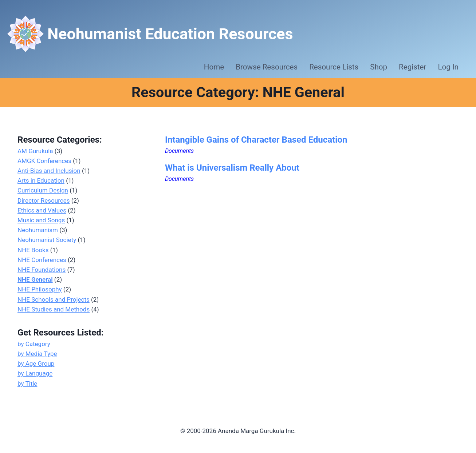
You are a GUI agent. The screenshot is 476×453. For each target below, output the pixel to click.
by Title (27, 384)
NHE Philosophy (40, 289)
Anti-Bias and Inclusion (49, 171)
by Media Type (37, 354)
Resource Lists (334, 67)
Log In (448, 67)
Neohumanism (38, 230)
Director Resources (44, 200)
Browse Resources (267, 67)
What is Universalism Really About (232, 168)
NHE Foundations (42, 270)
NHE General (35, 279)
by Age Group (36, 363)
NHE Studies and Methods (54, 309)
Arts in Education (41, 180)
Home (214, 67)
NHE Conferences (42, 260)
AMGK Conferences (44, 161)
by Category (34, 344)
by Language (35, 373)
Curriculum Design (43, 190)
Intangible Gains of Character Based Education (256, 140)
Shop (379, 67)
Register (412, 67)
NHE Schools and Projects (54, 299)
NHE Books (33, 250)
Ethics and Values (42, 210)
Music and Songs (41, 220)
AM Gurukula (35, 151)
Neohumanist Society (47, 240)
